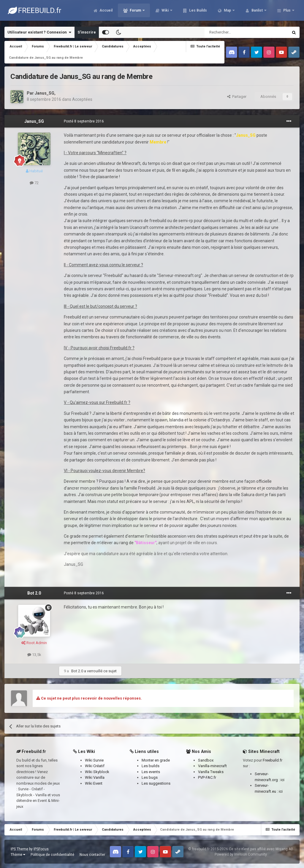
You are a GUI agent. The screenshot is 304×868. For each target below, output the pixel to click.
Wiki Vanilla (95, 777)
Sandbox (206, 760)
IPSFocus (41, 849)
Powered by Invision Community (241, 854)
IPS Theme (19, 849)
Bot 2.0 (34, 593)
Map (227, 12)
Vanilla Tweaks (211, 772)
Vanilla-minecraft (212, 766)
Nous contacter (92, 855)
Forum (135, 12)
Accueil (106, 12)
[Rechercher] (234, 32)
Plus (287, 12)
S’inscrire (87, 32)
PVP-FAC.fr (207, 777)
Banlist (257, 12)
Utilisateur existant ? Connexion (39, 32)
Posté (84, 121)
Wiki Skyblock (97, 772)
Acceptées (82, 99)
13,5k (34, 655)
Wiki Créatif (95, 766)
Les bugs (150, 777)
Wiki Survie (94, 760)
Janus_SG (45, 93)
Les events (151, 772)
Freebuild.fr (273, 760)
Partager (237, 97)
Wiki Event (94, 783)
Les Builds (198, 12)
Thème (18, 855)
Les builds (151, 766)
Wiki (165, 12)
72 (34, 183)
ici (282, 780)
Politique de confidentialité (52, 855)
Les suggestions (156, 783)
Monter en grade (156, 760)
